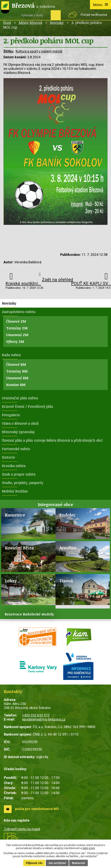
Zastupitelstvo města (19, 312)
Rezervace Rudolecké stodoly (29, 614)
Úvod (7, 23)
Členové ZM (16, 321)
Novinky (57, 23)
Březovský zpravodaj (18, 432)
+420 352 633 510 (36, 715)
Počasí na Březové (94, 15)
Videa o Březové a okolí (20, 423)
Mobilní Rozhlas (15, 491)
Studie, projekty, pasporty (23, 483)
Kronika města (14, 466)
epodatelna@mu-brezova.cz (44, 719)
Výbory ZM (15, 342)
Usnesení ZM (17, 335)
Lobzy (11, 581)
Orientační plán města (20, 398)
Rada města (11, 355)
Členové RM (16, 364)
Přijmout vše (34, 863)
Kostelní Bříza (19, 548)
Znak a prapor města (19, 474)
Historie (8, 457)
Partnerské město (16, 449)
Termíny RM (17, 371)
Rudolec (67, 515)
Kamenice (15, 515)
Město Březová (30, 23)
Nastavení (79, 863)
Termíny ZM (17, 328)
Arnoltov (68, 548)
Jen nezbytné (57, 863)
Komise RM (16, 385)
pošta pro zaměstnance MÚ (37, 809)
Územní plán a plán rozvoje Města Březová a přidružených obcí (52, 440)
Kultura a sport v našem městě (39, 51)
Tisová (66, 581)
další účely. (89, 848)
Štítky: (9, 51)
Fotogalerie (11, 415)
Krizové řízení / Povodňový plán (27, 406)
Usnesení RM (17, 378)
